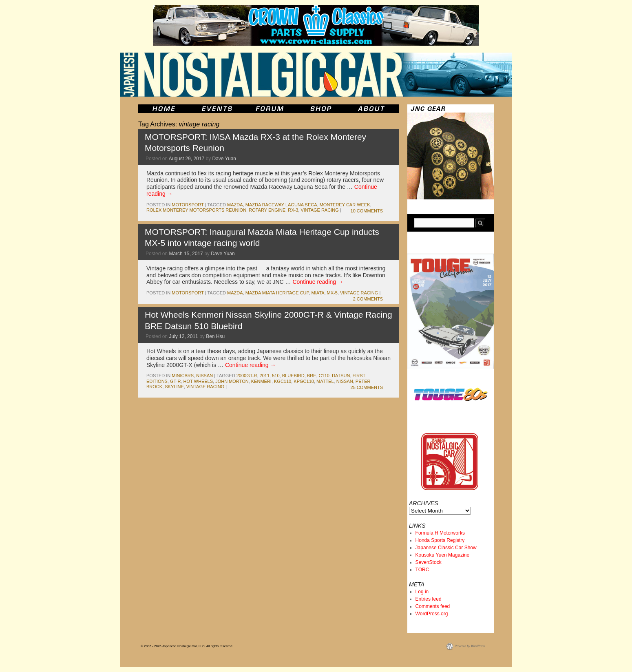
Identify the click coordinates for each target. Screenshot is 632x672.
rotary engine (267, 210)
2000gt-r (247, 376)
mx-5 (332, 293)
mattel (325, 381)
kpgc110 (304, 381)
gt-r (175, 381)
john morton (232, 381)
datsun (341, 376)
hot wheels (198, 381)
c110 (324, 376)
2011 (265, 376)
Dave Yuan (224, 159)
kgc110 (283, 381)
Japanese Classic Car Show (446, 548)
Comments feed (433, 606)
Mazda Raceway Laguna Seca (281, 205)
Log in (422, 592)
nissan (204, 376)
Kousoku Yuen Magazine (443, 555)
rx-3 (293, 210)
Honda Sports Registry (440, 540)
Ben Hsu (215, 336)
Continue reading (318, 282)
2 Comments (368, 299)
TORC (422, 570)
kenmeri (261, 381)
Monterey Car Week (345, 205)
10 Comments (367, 211)
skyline (174, 387)
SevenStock (429, 562)
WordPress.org (432, 614)
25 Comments (367, 387)
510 (276, 376)
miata (318, 293)
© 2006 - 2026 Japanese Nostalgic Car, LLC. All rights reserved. (187, 646)
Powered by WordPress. (470, 646)
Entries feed (429, 599)
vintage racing (319, 210)
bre (312, 376)
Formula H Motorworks (440, 533)
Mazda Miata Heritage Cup (277, 293)
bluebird (293, 376)
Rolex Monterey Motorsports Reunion (196, 210)
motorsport (188, 205)
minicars (183, 376)
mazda (235, 205)
